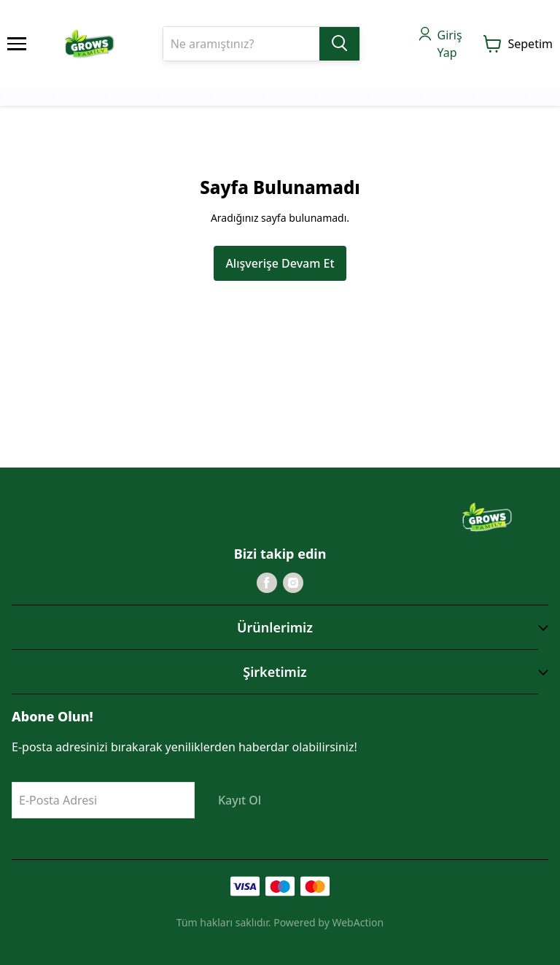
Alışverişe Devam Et (280, 263)
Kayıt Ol (240, 800)
